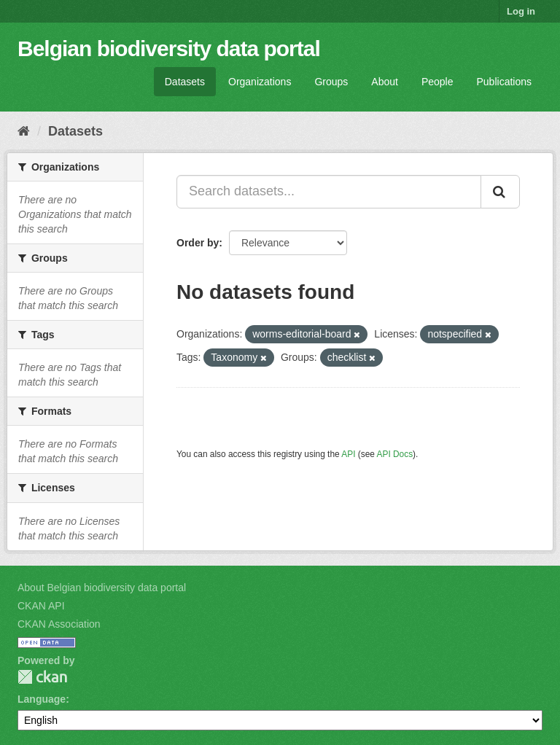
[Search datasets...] (329, 192)
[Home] (24, 131)
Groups (331, 82)
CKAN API (41, 606)
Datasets (185, 82)
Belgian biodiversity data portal (169, 48)
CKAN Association (59, 624)
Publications (505, 82)
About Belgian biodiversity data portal (102, 588)
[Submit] (500, 192)
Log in (521, 11)
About (385, 82)
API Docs (395, 454)
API (348, 454)
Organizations (260, 82)
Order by (198, 243)
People (437, 82)
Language (42, 699)
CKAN (42, 677)
